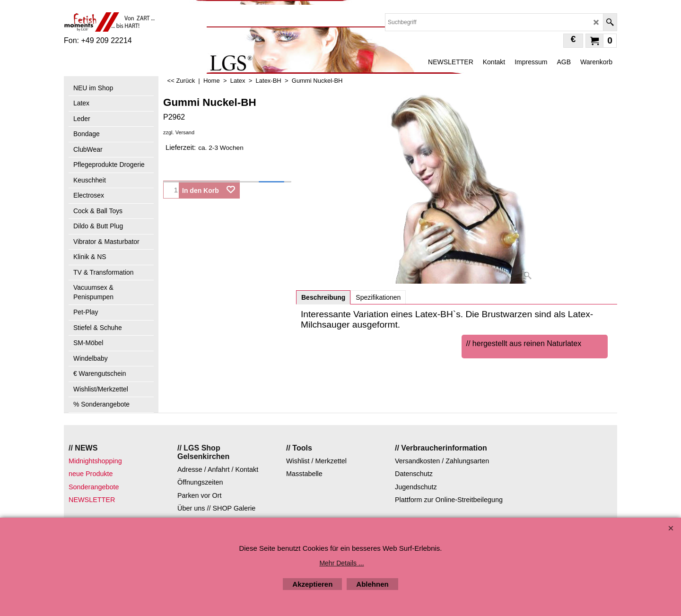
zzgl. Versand (179, 132)
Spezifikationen (378, 297)
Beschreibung (323, 297)
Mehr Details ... (341, 563)
